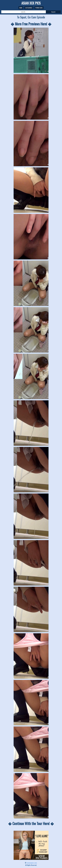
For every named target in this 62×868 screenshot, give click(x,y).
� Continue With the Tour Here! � (31, 823)
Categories (29, 8)
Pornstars (39, 8)
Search (53, 12)
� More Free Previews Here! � (31, 24)
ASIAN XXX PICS (31, 3)
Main (21, 8)
